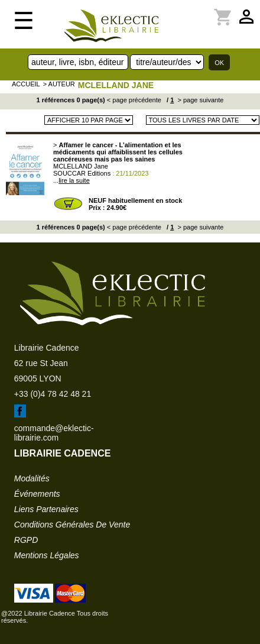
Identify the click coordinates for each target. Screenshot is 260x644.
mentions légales (47, 555)
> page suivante (199, 100)
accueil (26, 84)
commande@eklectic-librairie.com (54, 433)
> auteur (59, 84)
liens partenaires (46, 509)
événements (37, 494)
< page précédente (134, 100)
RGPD (26, 540)
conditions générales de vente (72, 525)
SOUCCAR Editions (82, 173)
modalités (32, 478)
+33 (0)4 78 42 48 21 (53, 394)
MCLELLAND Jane (116, 85)
